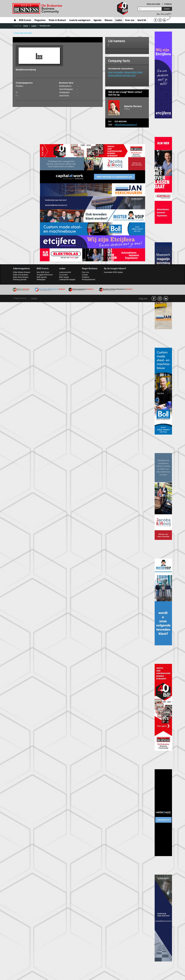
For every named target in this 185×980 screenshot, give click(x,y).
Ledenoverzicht (65, 272)
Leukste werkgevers (80, 20)
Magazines (40, 20)
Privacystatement (89, 280)
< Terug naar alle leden (23, 33)
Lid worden (63, 275)
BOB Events (25, 20)
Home (15, 20)
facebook (154, 298)
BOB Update (64, 277)
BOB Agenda (42, 277)
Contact (85, 275)
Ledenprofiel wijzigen (67, 280)
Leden (119, 20)
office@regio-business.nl (126, 125)
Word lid (142, 20)
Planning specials (20, 280)
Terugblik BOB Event (45, 275)
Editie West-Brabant (21, 277)
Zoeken (167, 9)
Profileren (168, 4)
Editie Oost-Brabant (21, 275)
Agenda (97, 20)
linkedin (166, 298)
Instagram (160, 298)
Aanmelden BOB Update (113, 272)
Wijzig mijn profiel (153, 4)
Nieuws (109, 20)
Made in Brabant (57, 20)
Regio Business (38, 8)
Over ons (130, 20)
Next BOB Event (43, 272)
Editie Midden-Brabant (22, 272)
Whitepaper (41, 280)
